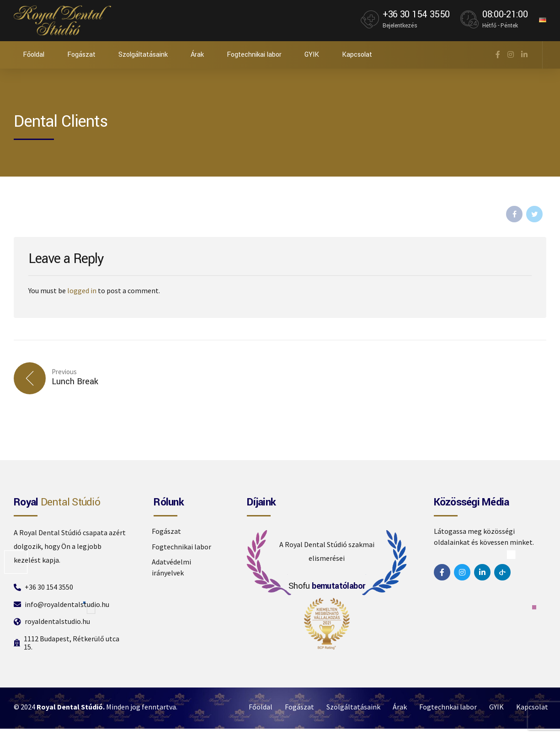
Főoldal (34, 55)
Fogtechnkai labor (448, 707)
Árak (197, 55)
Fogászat (81, 55)
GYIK (312, 55)
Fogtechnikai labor (254, 55)
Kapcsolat (357, 55)
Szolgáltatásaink (143, 55)
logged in (82, 290)
